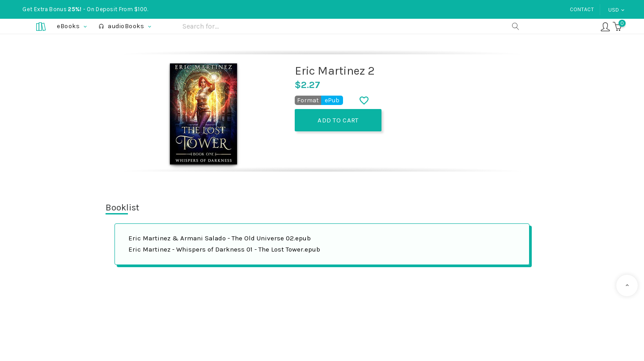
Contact (582, 9)
